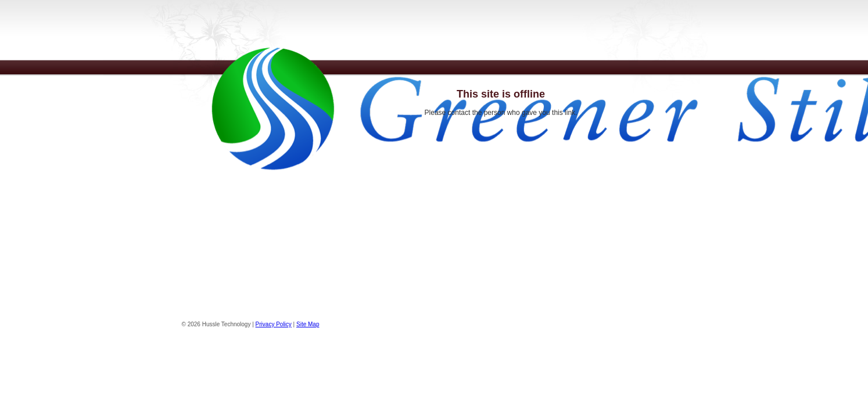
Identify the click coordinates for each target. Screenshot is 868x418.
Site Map (308, 324)
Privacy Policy (274, 324)
